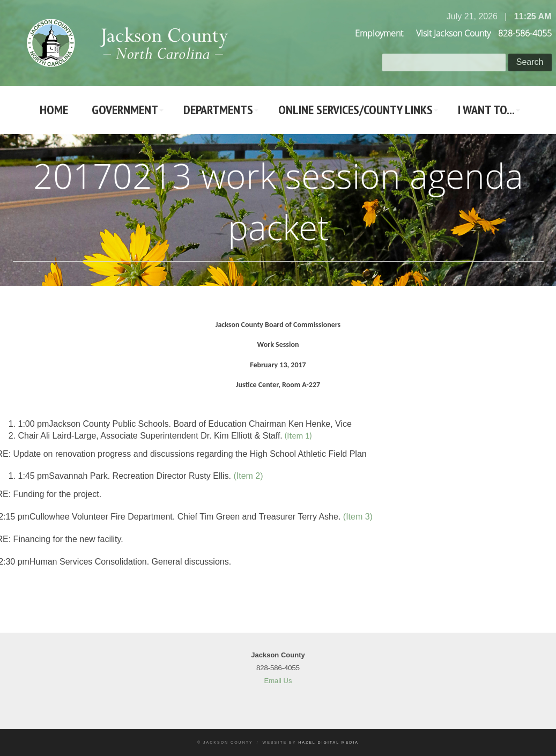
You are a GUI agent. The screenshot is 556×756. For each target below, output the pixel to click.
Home (54, 110)
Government (125, 110)
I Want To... (486, 110)
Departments (218, 110)
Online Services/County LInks (355, 110)
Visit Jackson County (453, 33)
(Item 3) (358, 517)
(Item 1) (298, 436)
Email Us (278, 681)
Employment (379, 33)
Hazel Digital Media (328, 742)
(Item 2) (248, 476)
